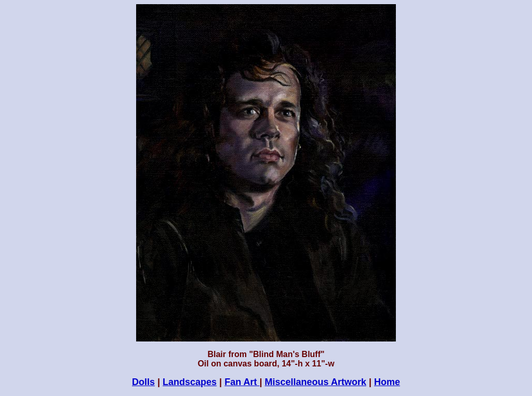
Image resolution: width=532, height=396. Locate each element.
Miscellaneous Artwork (316, 382)
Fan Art (242, 382)
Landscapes (190, 382)
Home (387, 382)
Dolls (143, 382)
